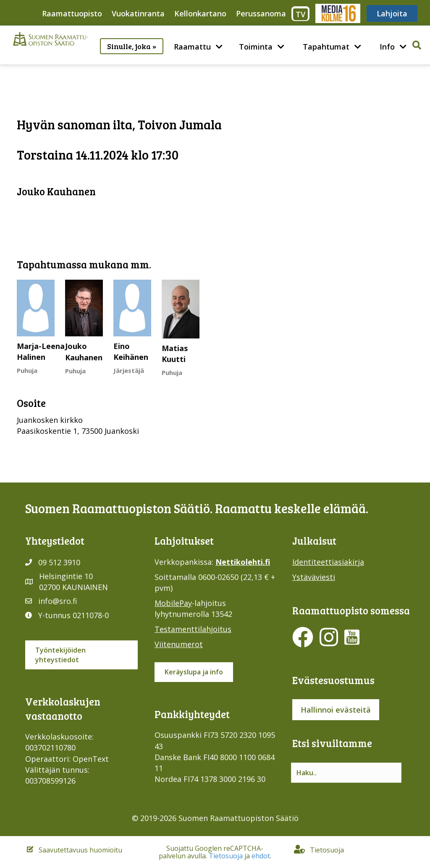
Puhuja (27, 370)
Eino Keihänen (131, 351)
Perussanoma (261, 13)
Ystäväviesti (314, 577)
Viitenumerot (179, 644)
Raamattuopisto (72, 13)
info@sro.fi (58, 601)
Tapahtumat (326, 47)
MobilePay (173, 603)
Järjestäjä (129, 370)
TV (300, 14)
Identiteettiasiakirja (328, 562)
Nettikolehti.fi (243, 562)
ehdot (261, 856)
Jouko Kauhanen (84, 351)
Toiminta (256, 47)
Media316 (337, 13)
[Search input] (346, 773)
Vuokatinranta (138, 13)
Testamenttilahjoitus (193, 629)
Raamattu (192, 47)
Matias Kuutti (175, 354)
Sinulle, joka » (132, 46)
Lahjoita (392, 13)
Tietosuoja (226, 856)
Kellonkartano (200, 13)
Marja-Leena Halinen (41, 351)
